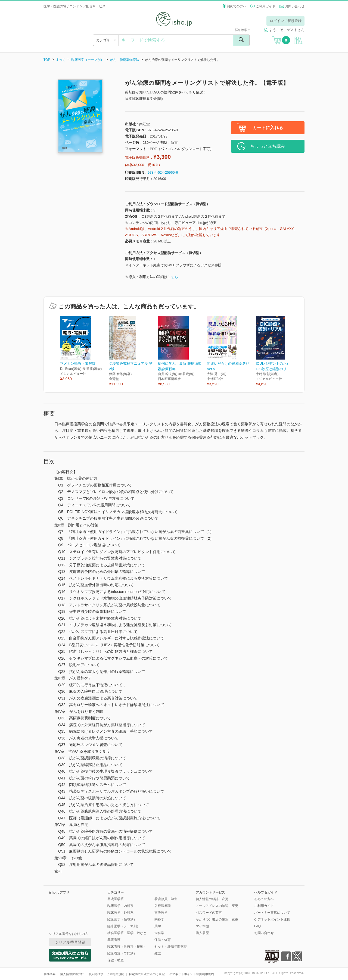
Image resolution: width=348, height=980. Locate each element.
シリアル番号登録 (70, 942)
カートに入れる (268, 128)
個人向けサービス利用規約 (106, 974)
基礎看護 (114, 940)
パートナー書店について (272, 913)
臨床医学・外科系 (120, 913)
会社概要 (49, 974)
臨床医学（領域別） (122, 919)
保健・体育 (163, 940)
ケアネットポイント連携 (272, 919)
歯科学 (159, 933)
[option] (85, 349)
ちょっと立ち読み (268, 146)
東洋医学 (161, 913)
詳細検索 (242, 30)
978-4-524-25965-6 (163, 172)
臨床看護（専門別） (122, 953)
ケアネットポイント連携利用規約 (192, 974)
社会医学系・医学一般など (127, 933)
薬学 (158, 926)
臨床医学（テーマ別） (88, 60)
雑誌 (158, 953)
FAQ (257, 926)
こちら (173, 277)
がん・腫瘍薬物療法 (125, 60)
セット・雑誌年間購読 (171, 947)
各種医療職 (163, 906)
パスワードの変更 (209, 913)
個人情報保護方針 (72, 974)
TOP (47, 60)
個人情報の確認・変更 (212, 899)
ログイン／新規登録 (286, 21)
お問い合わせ (295, 6)
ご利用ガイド (266, 6)
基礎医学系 (116, 899)
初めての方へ (237, 6)
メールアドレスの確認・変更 (217, 906)
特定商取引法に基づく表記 (147, 974)
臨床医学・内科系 (120, 906)
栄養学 (159, 919)
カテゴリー (106, 40)
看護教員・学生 (166, 899)
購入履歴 (202, 933)
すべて (61, 60)
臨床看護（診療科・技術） (127, 947)
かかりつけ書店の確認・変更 (217, 919)
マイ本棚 (202, 926)
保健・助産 (116, 960)
